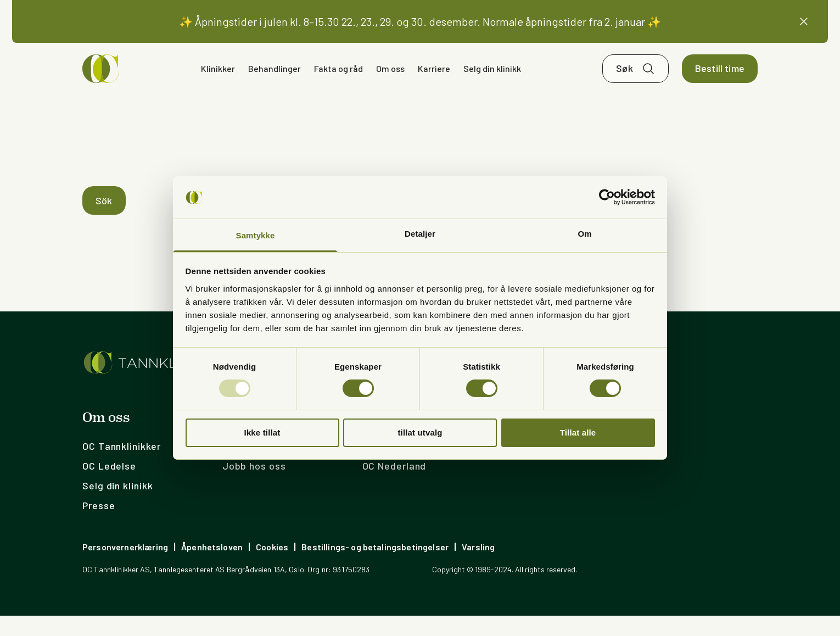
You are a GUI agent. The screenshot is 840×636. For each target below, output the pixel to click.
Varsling (478, 567)
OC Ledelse (109, 486)
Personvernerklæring (125, 567)
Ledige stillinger (261, 466)
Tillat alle (578, 433)
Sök (104, 221)
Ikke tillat (262, 433)
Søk (625, 81)
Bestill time (720, 81)
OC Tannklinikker (121, 466)
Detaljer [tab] (420, 234)
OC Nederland (394, 486)
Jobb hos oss (254, 486)
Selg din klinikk (492, 81)
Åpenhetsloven (212, 567)
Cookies (272, 567)
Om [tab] (584, 234)
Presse (99, 526)
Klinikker (218, 81)
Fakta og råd (338, 81)
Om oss (390, 81)
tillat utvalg (420, 433)
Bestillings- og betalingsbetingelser (375, 567)
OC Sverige (388, 466)
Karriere (434, 81)
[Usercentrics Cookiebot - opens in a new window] (607, 197)
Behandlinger (275, 81)
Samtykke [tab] (256, 235)
